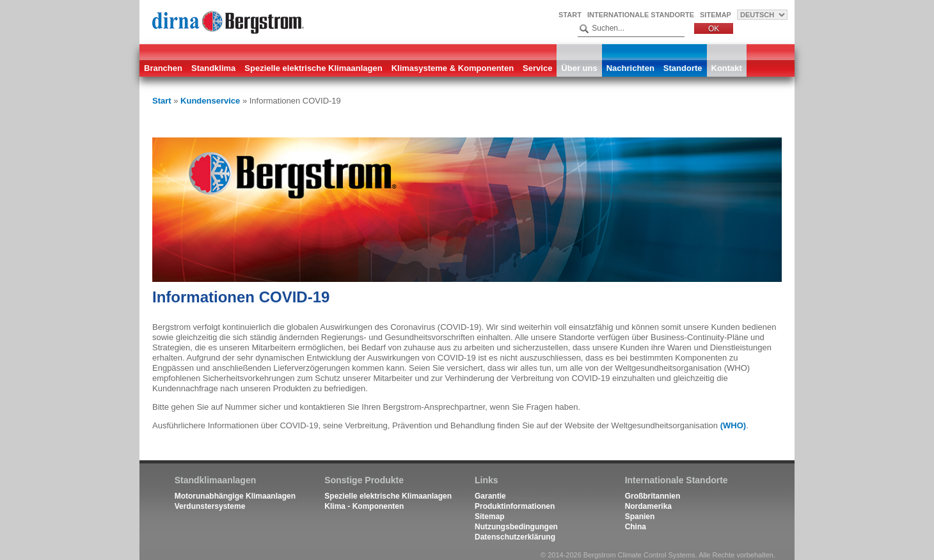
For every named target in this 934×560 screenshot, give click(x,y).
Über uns (579, 68)
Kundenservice (210, 101)
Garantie (490, 496)
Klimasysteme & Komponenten (453, 68)
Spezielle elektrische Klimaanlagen (313, 68)
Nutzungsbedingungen (516, 527)
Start (570, 15)
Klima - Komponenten (364, 506)
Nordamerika (648, 506)
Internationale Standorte (641, 15)
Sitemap (716, 15)
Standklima (213, 68)
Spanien (640, 517)
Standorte (683, 68)
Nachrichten (630, 68)
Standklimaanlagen (216, 480)
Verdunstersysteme (210, 506)
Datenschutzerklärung (515, 537)
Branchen (163, 68)
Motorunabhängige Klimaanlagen (235, 496)
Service (537, 68)
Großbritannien (653, 496)
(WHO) (733, 425)
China (636, 527)
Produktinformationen (515, 506)
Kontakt (727, 68)
